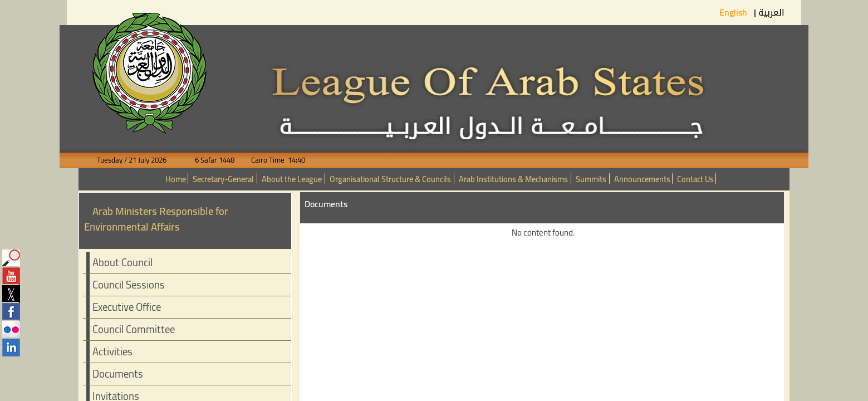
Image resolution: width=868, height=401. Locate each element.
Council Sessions (129, 285)
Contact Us (695, 179)
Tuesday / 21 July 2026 (138, 160)
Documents (118, 374)
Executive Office (127, 307)
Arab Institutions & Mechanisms (513, 179)
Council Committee (134, 329)
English (734, 12)
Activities (112, 352)
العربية (771, 13)
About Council (122, 263)
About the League (292, 179)
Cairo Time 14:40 (271, 160)
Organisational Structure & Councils (390, 179)
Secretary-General (223, 179)
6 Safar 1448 (208, 160)
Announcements (642, 179)
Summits (591, 179)
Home (176, 179)
